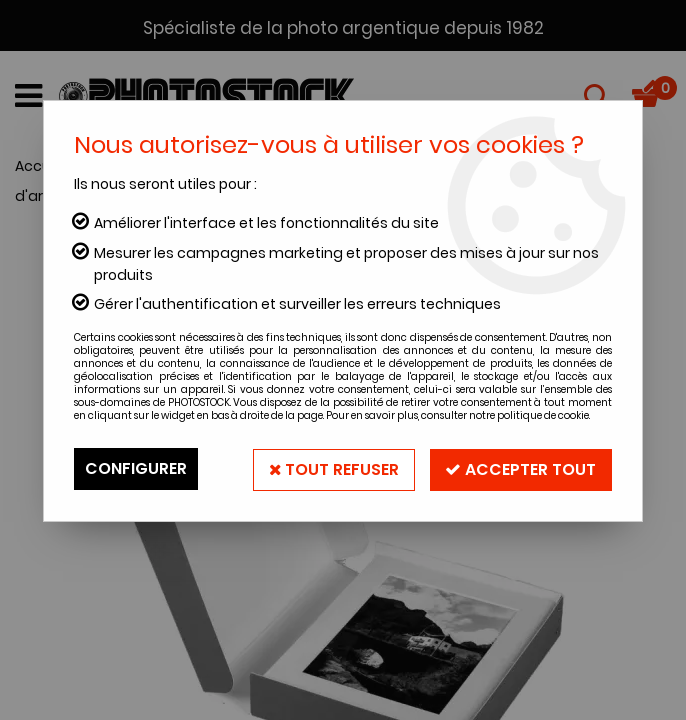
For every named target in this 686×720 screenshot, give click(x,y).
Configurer (136, 468)
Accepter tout (520, 468)
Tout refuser (332, 468)
